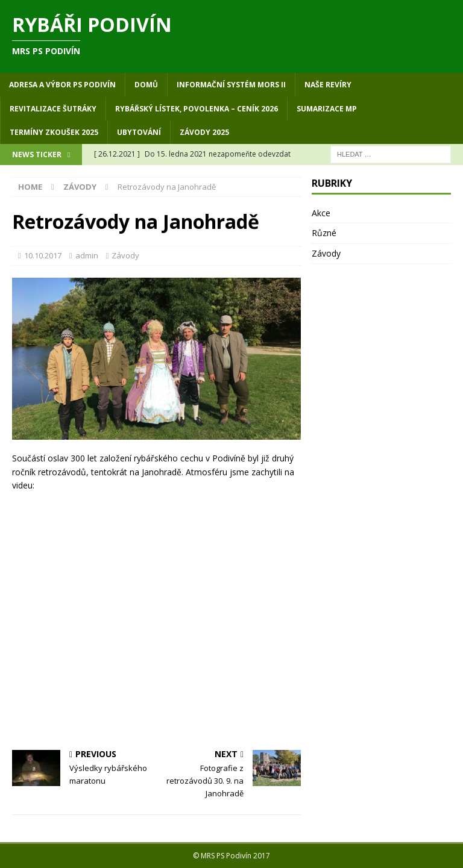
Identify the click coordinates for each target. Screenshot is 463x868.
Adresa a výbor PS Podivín (62, 85)
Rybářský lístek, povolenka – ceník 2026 (197, 109)
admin (87, 255)
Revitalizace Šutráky (53, 109)
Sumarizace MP (327, 109)
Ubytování (139, 132)
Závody (125, 255)
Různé (324, 233)
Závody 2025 (204, 132)
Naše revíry (328, 85)
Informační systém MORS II (231, 85)
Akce (321, 213)
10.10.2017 (43, 255)
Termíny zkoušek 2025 (54, 132)
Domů (146, 85)
